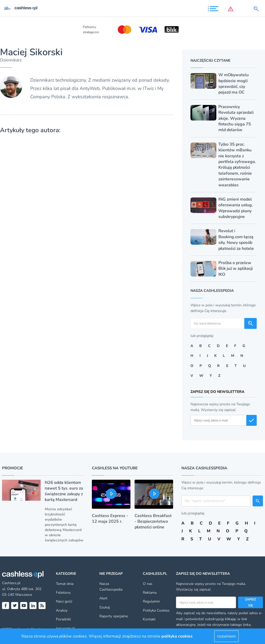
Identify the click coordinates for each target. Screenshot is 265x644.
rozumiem (226, 636)
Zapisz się (251, 602)
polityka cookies (177, 636)
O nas (148, 584)
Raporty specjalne (114, 616)
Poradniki (63, 619)
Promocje (13, 468)
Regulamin (151, 601)
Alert (103, 598)
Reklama (150, 593)
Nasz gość (64, 601)
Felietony (63, 593)
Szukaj (105, 607)
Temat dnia (65, 584)
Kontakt (149, 619)
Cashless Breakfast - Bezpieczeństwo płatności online (153, 521)
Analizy (62, 610)
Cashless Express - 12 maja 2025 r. (110, 519)
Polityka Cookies (156, 610)
